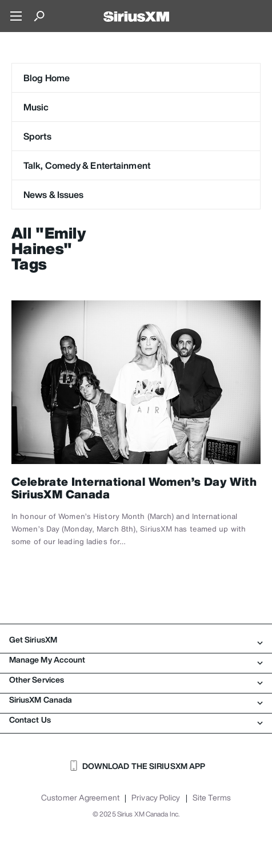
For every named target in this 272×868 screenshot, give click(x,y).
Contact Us (136, 720)
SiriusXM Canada (136, 700)
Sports (37, 136)
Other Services (136, 680)
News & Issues (53, 195)
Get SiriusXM (136, 640)
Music (36, 107)
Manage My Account (136, 660)
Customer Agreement (80, 798)
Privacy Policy (156, 798)
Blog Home (47, 78)
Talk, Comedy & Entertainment (87, 165)
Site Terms (212, 798)
